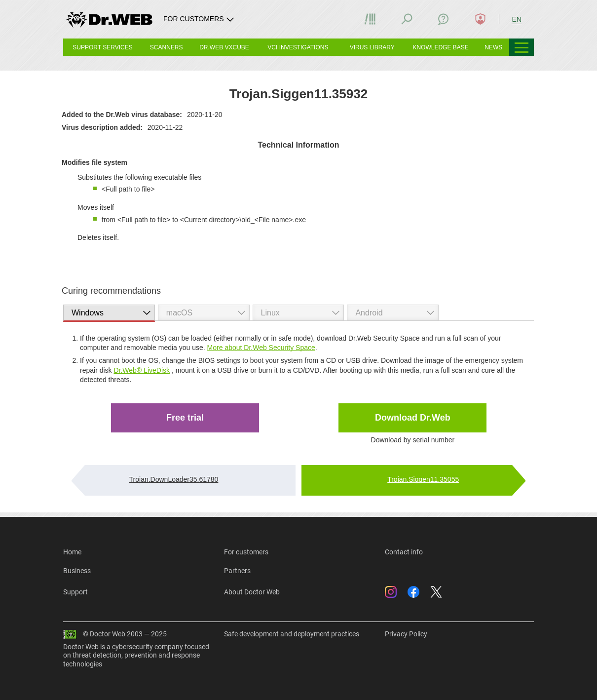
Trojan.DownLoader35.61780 (174, 479)
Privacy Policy (406, 634)
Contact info (404, 552)
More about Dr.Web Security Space (261, 348)
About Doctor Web (252, 592)
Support (75, 592)
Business (77, 571)
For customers (246, 552)
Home (72, 552)
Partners (237, 571)
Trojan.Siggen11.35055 (423, 479)
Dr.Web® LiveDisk (142, 370)
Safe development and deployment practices (292, 634)
